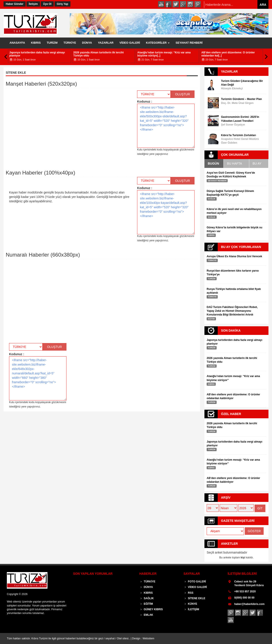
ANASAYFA (17, 43)
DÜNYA (87, 43)
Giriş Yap (62, 4)
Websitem (148, 638)
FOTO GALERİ (195, 582)
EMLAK (146, 615)
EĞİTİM (146, 604)
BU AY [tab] (257, 163)
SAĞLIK (146, 598)
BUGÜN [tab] (213, 163)
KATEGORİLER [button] (158, 43)
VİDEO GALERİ (130, 43)
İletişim (33, 4)
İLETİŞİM (191, 609)
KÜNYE (190, 604)
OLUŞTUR (182, 94)
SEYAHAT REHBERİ (189, 43)
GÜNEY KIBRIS (151, 609)
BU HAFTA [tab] (234, 163)
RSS (188, 593)
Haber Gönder (15, 4)
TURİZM (52, 43)
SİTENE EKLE (194, 598)
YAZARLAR (106, 43)
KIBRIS (36, 43)
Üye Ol (47, 4)
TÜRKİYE (70, 43)
